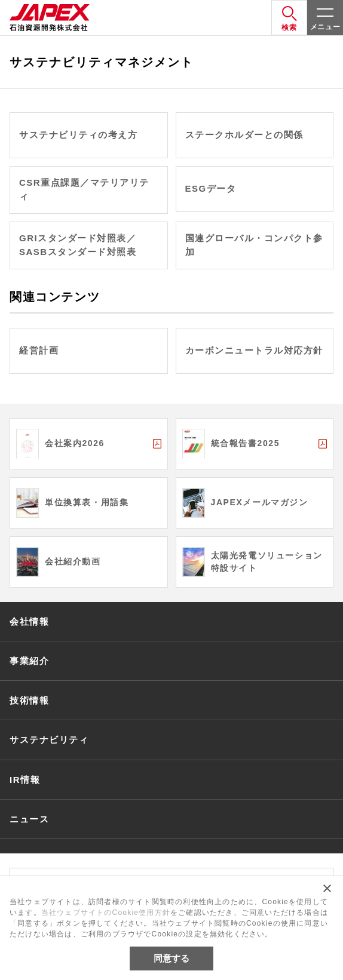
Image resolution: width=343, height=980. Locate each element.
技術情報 (29, 700)
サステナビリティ (49, 740)
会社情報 (29, 621)
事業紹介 (29, 661)
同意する (171, 958)
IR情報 (25, 780)
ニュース (29, 819)
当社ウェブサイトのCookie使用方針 (106, 913)
